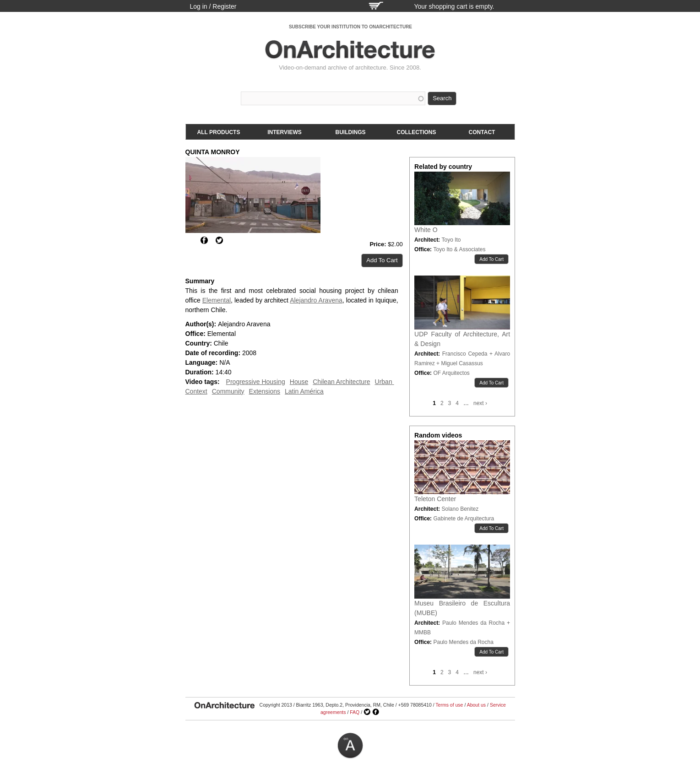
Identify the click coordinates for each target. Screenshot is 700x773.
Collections (417, 132)
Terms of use (449, 705)
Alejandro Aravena (316, 300)
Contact (482, 132)
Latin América (304, 391)
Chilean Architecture (341, 382)
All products (219, 132)
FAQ (355, 712)
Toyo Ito (451, 240)
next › (480, 403)
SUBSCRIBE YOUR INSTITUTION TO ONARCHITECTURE (350, 27)
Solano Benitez (460, 509)
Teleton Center (435, 499)
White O (426, 230)
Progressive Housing (256, 382)
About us (476, 705)
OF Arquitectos (451, 373)
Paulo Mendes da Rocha (463, 642)
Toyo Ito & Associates (459, 249)
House (299, 382)
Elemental (217, 300)
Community (228, 391)
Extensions (265, 391)
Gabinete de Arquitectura (464, 519)
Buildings (351, 132)
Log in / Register (213, 6)
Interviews (284, 132)
